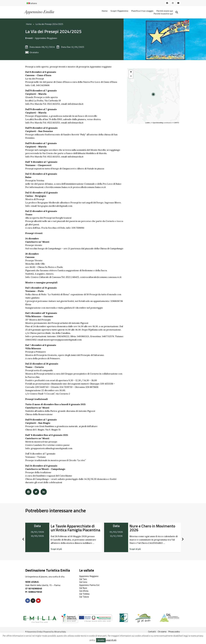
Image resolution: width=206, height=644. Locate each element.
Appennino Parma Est (89, 585)
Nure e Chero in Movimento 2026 (152, 528)
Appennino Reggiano (46, 38)
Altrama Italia (60, 632)
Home (105, 11)
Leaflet (147, 123)
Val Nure (83, 588)
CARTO (176, 123)
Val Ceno (83, 582)
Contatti (152, 632)
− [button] (131, 76)
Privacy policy (174, 632)
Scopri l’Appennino (119, 11)
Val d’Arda (84, 591)
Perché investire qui (163, 14)
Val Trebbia (84, 594)
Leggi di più (111, 640)
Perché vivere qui (165, 11)
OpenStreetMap (158, 123)
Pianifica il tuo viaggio (142, 11)
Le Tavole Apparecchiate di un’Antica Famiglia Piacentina (75, 528)
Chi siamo (162, 632)
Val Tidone (84, 597)
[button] (56, 549)
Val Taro (83, 579)
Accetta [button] (101, 640)
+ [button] (131, 72)
